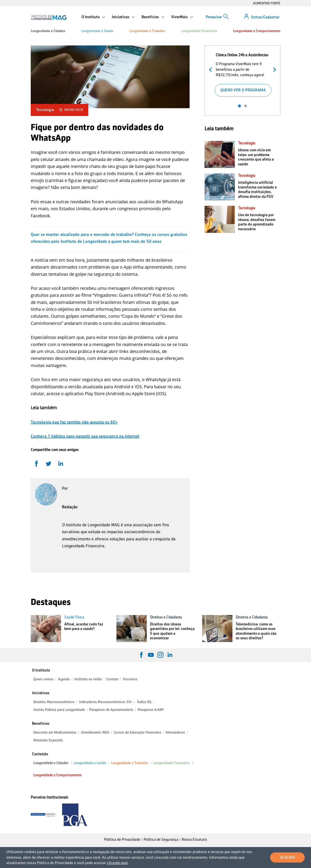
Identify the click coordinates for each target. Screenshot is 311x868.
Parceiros (130, 679)
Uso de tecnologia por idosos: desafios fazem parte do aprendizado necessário (257, 222)
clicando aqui (117, 863)
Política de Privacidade (122, 839)
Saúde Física (74, 617)
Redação (70, 507)
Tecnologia (45, 110)
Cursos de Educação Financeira (137, 732)
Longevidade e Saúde (97, 31)
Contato (112, 679)
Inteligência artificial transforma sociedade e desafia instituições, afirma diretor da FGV (257, 189)
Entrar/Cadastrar (265, 17)
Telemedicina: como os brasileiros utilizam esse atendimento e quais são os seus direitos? (256, 631)
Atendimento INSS (95, 732)
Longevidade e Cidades (48, 31)
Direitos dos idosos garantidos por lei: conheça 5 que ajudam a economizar (172, 631)
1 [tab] (239, 106)
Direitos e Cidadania (166, 617)
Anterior (212, 69)
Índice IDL (144, 702)
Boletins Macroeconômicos (54, 702)
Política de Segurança (161, 839)
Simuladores (175, 732)
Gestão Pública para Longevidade (59, 710)
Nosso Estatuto (194, 839)
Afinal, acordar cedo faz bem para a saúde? (84, 626)
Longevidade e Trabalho (147, 31)
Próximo (273, 69)
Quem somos (44, 679)
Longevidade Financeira (199, 31)
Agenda (64, 679)
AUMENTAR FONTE (267, 3)
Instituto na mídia (88, 679)
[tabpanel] (243, 74)
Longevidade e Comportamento (257, 31)
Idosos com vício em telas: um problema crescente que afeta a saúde (256, 157)
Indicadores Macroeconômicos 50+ (106, 702)
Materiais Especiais (48, 740)
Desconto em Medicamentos (55, 732)
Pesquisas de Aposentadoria (111, 710)
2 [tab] (246, 106)
